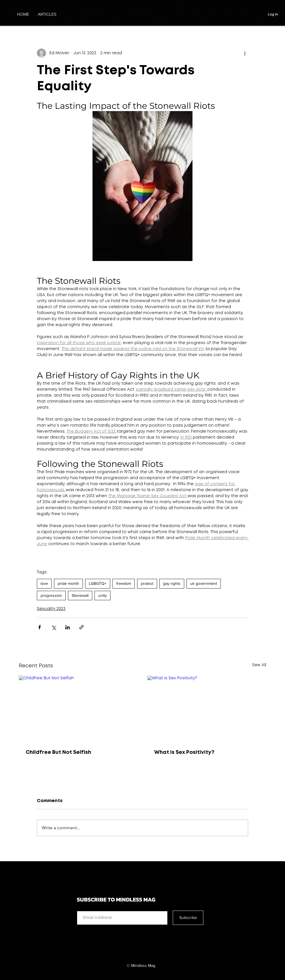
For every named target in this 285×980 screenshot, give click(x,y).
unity (103, 595)
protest (147, 583)
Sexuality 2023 (51, 609)
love (44, 583)
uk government (204, 583)
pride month (68, 583)
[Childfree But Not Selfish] (78, 709)
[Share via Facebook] (40, 627)
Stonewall (80, 595)
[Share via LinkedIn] (68, 627)
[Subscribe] (188, 918)
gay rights (172, 583)
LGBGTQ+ (98, 583)
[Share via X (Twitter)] (54, 627)
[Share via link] (82, 627)
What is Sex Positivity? (184, 752)
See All (259, 665)
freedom (124, 583)
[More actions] (245, 53)
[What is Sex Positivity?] (207, 709)
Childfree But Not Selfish (58, 752)
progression (51, 595)
